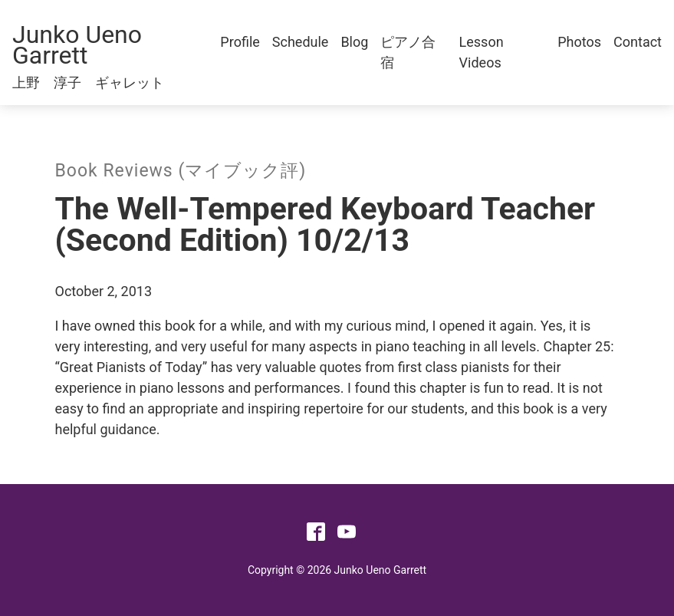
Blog (354, 42)
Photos (579, 42)
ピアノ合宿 (408, 52)
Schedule (301, 42)
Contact (638, 42)
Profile (240, 42)
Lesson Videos (482, 52)
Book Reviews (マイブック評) (181, 171)
